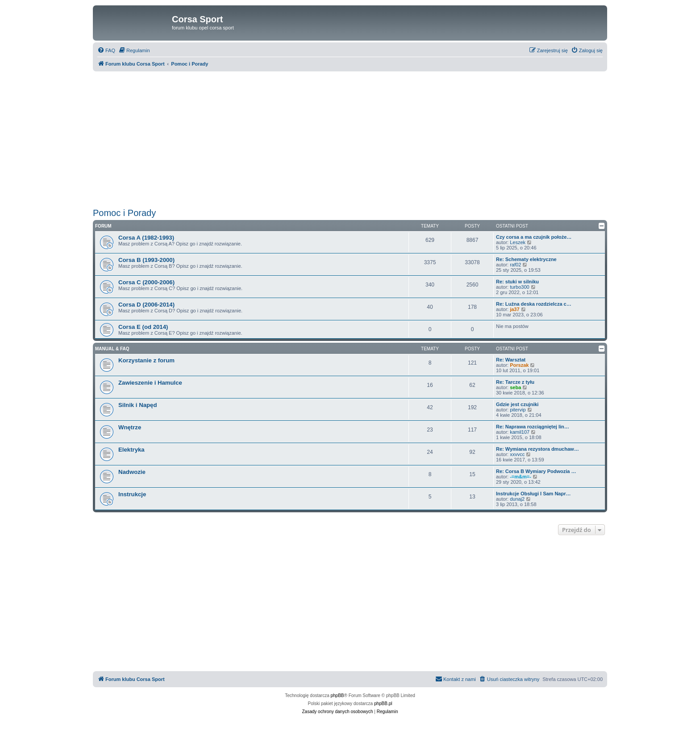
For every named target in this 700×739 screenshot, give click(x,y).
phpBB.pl (383, 704)
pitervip (518, 410)
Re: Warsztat (511, 360)
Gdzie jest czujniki (517, 404)
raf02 (515, 265)
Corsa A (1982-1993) (146, 238)
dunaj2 (517, 499)
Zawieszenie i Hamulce (150, 383)
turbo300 (519, 287)
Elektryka (131, 450)
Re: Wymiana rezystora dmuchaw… (537, 449)
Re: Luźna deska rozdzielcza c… (534, 304)
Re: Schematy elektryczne (526, 259)
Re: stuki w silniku (517, 282)
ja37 (515, 309)
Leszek (518, 242)
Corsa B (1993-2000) (146, 260)
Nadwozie (132, 472)
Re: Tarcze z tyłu (515, 382)
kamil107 (520, 432)
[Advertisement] (350, 138)
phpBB (337, 695)
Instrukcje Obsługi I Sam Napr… (533, 494)
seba (515, 387)
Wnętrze (130, 427)
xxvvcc (517, 454)
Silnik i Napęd (137, 405)
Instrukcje (132, 494)
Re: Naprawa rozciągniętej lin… (533, 427)
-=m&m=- (521, 477)
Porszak (519, 365)
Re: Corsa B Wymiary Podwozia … (536, 471)
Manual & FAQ (112, 349)
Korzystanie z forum (146, 360)
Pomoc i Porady (124, 213)
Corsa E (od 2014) (143, 327)
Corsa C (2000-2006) (146, 282)
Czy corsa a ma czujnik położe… (534, 237)
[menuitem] (106, 50)
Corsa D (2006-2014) (146, 305)
